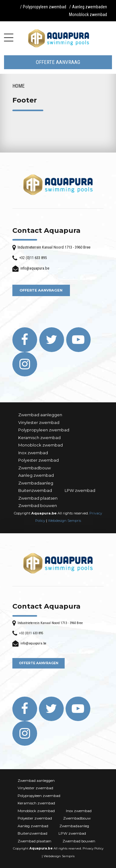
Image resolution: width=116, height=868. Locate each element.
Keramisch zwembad (39, 438)
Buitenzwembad (35, 490)
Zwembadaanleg (36, 483)
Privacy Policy (93, 848)
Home (19, 86)
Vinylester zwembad (39, 422)
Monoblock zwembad (88, 15)
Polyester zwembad (39, 460)
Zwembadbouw (34, 468)
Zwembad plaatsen (38, 498)
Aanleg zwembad (36, 475)
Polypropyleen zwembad (45, 7)
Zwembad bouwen (38, 505)
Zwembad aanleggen (40, 415)
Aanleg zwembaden (90, 7)
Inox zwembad (33, 453)
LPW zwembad (80, 490)
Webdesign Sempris (64, 521)
